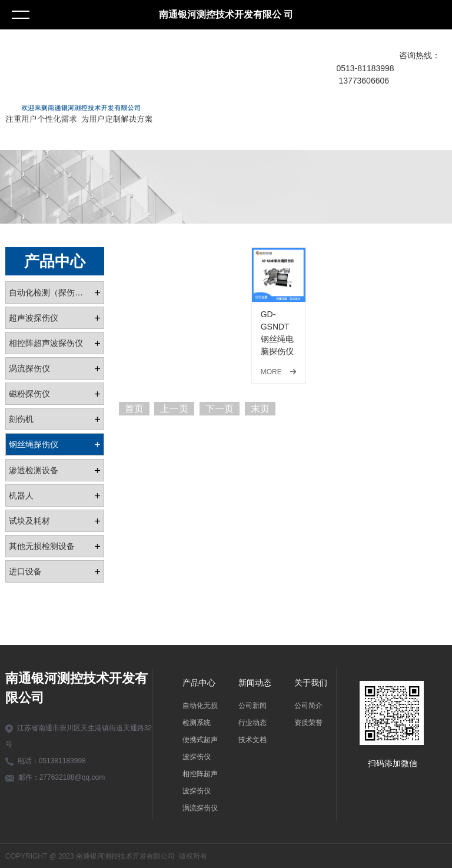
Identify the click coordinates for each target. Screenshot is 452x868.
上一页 (174, 409)
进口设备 (25, 571)
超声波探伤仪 (34, 318)
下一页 (220, 409)
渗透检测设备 (34, 470)
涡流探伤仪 (29, 368)
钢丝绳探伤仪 (34, 444)
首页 (134, 409)
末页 (260, 409)
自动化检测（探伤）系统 (51, 292)
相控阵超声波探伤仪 (46, 343)
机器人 (21, 495)
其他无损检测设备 (42, 546)
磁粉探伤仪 (29, 394)
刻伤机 (21, 419)
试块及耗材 (29, 521)
